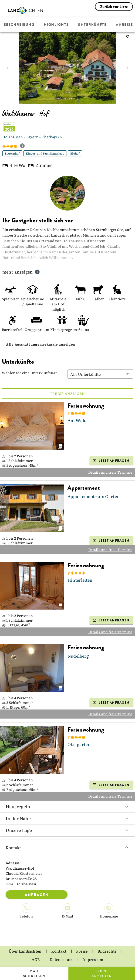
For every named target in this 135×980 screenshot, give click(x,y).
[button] (100, 374)
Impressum (93, 959)
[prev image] (8, 68)
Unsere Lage (67, 830)
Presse (82, 951)
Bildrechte (107, 951)
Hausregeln (67, 806)
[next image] (127, 68)
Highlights (56, 25)
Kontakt (67, 847)
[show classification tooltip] (24, 146)
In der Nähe (67, 818)
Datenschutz (61, 959)
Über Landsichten (25, 951)
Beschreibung (19, 25)
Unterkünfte (92, 25)
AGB (36, 959)
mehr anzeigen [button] (21, 272)
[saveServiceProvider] (128, 37)
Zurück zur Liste (114, 7)
